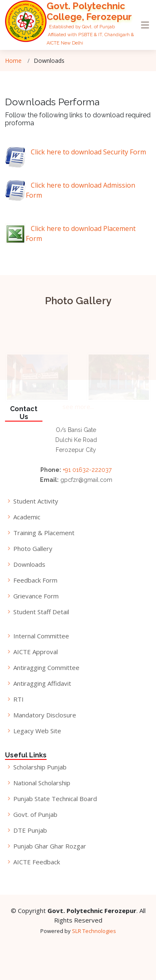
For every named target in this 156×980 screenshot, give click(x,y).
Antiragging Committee (46, 668)
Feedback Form (35, 580)
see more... (78, 409)
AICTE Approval (36, 652)
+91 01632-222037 (87, 470)
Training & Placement (44, 533)
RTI (19, 699)
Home (13, 61)
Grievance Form (36, 596)
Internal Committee (41, 636)
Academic (27, 517)
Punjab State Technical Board (55, 799)
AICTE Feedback (37, 862)
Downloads (29, 564)
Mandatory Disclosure (45, 715)
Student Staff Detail (41, 612)
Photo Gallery (33, 549)
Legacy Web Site (37, 731)
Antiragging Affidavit (42, 684)
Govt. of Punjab (35, 815)
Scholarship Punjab (40, 767)
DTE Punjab (30, 830)
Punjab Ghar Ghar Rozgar (50, 846)
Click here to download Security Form (86, 152)
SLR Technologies (94, 931)
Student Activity (36, 501)
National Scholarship (42, 783)
